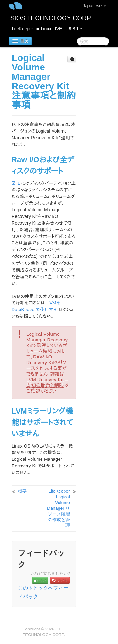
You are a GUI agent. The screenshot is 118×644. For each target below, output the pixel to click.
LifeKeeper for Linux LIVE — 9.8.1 (47, 29)
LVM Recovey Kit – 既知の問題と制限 (47, 382)
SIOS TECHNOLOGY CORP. (51, 18)
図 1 (16, 183)
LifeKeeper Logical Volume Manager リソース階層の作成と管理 (58, 508)
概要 (22, 491)
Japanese (95, 6)
